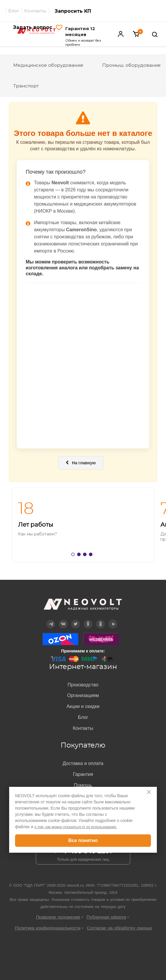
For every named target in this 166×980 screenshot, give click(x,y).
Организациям (83, 695)
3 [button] (86, 556)
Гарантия (83, 774)
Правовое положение (58, 917)
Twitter (76, 620)
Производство (83, 685)
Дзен (88, 620)
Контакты (35, 11)
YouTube (113, 620)
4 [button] (92, 556)
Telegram (51, 620)
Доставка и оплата (83, 763)
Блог (14, 11)
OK (100, 620)
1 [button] (74, 556)
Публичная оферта (106, 917)
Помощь (83, 785)
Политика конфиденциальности (48, 928)
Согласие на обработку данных (119, 928)
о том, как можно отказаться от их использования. (76, 827)
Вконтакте (63, 620)
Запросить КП (73, 11)
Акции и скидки (83, 706)
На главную (81, 463)
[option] (83, 525)
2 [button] (80, 556)
